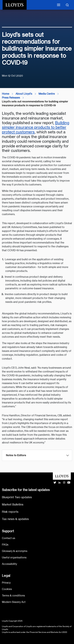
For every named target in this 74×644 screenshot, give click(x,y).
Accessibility (9, 564)
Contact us (9, 538)
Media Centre (47, 94)
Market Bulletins (13, 504)
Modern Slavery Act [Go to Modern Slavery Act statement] (14, 602)
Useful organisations (14, 557)
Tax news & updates (15, 519)
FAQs (5, 545)
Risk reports (10, 512)
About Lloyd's (24, 94)
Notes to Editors (16, 455)
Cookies (7, 589)
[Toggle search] (67, 5)
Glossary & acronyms (15, 551)
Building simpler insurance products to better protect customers (36, 127)
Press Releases (11, 98)
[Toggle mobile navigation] (59, 5)
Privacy (6, 583)
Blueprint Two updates (17, 497)
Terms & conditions (13, 596)
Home (6, 94)
